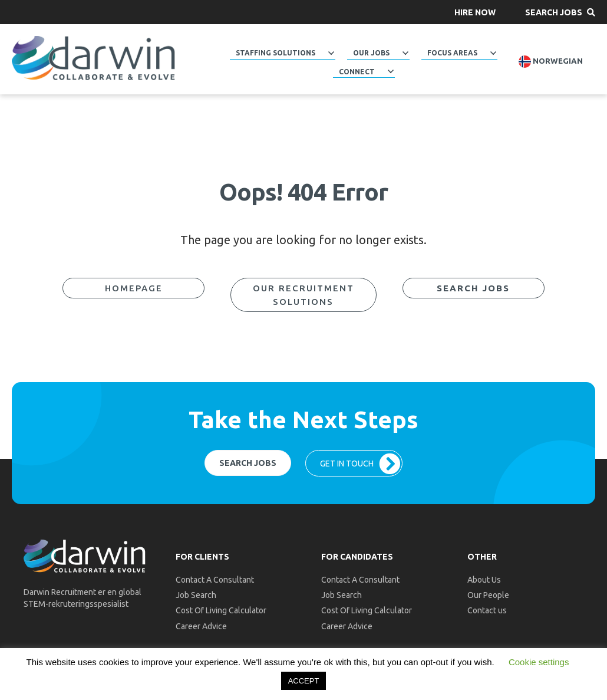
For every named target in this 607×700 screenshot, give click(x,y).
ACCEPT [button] (304, 681)
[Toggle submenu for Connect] (391, 71)
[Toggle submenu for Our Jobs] (405, 53)
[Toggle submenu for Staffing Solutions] (331, 53)
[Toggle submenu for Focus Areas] (493, 53)
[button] (475, 12)
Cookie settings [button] (539, 662)
